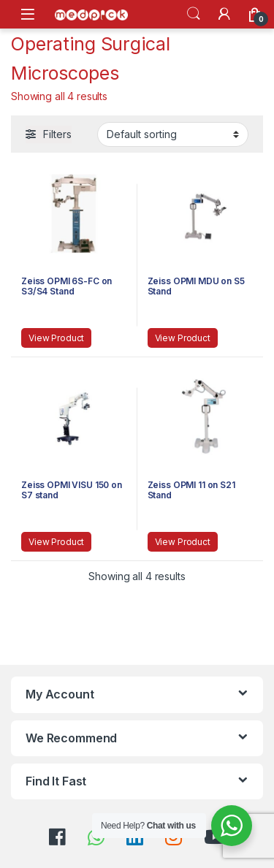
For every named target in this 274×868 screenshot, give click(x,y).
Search (194, 14)
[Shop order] (173, 134)
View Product (56, 338)
